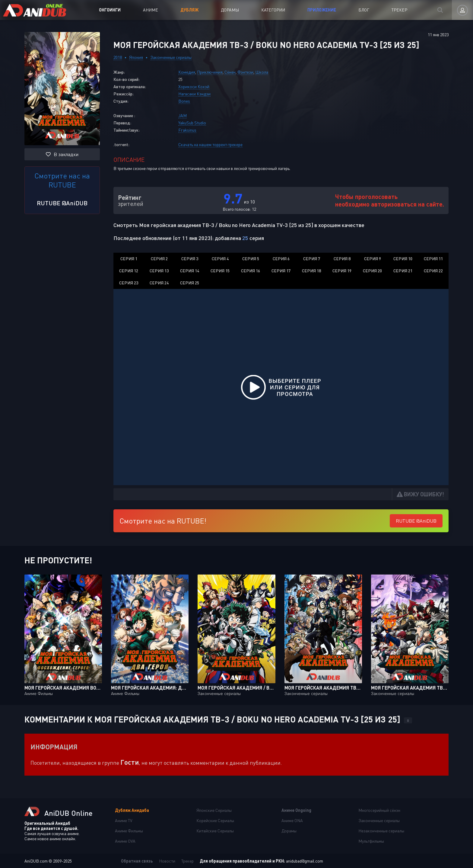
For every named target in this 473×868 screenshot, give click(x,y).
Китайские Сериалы (215, 831)
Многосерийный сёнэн (379, 810)
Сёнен (230, 72)
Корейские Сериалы (215, 820)
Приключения (210, 72)
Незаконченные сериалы (381, 831)
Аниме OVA (125, 841)
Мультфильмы (371, 841)
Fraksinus (187, 130)
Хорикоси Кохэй (194, 86)
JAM (183, 115)
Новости (167, 861)
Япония (136, 57)
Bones (184, 101)
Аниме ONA (292, 820)
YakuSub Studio (192, 123)
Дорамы (230, 10)
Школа (262, 72)
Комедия (187, 72)
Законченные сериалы (171, 57)
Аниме (151, 10)
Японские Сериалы (214, 810)
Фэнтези (245, 72)
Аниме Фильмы (129, 831)
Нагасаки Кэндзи (194, 94)
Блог (364, 10)
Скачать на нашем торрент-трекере (210, 144)
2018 (118, 57)
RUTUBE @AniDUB (62, 203)
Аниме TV (124, 820)
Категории (273, 10)
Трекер (399, 10)
